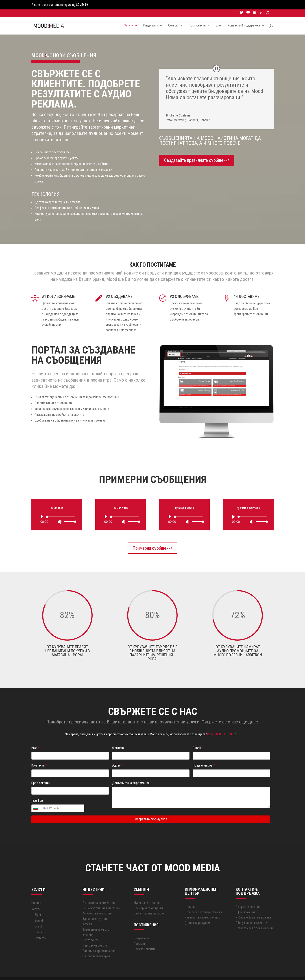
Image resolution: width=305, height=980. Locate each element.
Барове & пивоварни (96, 947)
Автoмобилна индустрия (99, 893)
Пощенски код (204, 756)
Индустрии (151, 17)
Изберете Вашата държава (253, 908)
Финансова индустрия (97, 904)
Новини (190, 897)
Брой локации (41, 773)
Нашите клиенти (144, 940)
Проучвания (142, 929)
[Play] (42, 507)
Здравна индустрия (95, 910)
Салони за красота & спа (99, 941)
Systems (40, 929)
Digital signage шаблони (149, 904)
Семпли (173, 17)
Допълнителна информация (132, 773)
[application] (57, 510)
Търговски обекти (95, 936)
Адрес (118, 756)
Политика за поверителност (203, 903)
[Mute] (60, 512)
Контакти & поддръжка (244, 17)
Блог (219, 17)
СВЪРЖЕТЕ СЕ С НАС (221, 725)
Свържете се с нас (248, 897)
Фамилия (119, 739)
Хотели (87, 915)
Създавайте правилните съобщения (197, 151)
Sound (39, 911)
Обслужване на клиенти (251, 914)
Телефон (38, 791)
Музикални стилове (147, 893)
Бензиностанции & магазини (101, 899)
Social (39, 923)
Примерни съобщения (152, 539)
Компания (39, 756)
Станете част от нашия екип (254, 919)
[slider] (61, 508)
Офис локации (245, 903)
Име (35, 739)
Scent (38, 917)
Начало (36, 893)
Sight (38, 905)
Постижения (197, 17)
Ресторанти (90, 931)
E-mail (198, 739)
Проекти (139, 934)
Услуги (129, 17)
